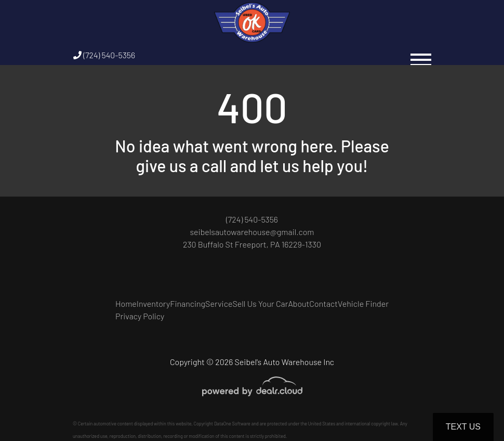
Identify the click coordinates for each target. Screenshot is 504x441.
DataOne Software (232, 424)
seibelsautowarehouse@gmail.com (252, 232)
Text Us (463, 427)
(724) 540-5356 (104, 55)
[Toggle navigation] (421, 55)
